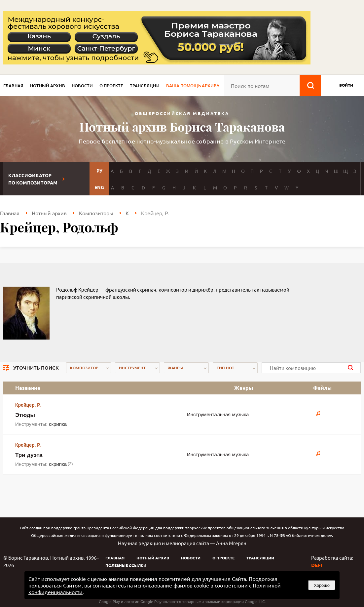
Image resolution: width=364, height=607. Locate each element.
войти (346, 85)
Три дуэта (29, 455)
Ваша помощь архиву (193, 86)
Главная (13, 86)
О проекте (111, 86)
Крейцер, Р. (28, 405)
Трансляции (145, 86)
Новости (82, 86)
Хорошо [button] (322, 585)
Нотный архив (48, 86)
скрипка (58, 424)
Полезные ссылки (126, 565)
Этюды (25, 415)
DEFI (317, 565)
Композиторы (96, 213)
